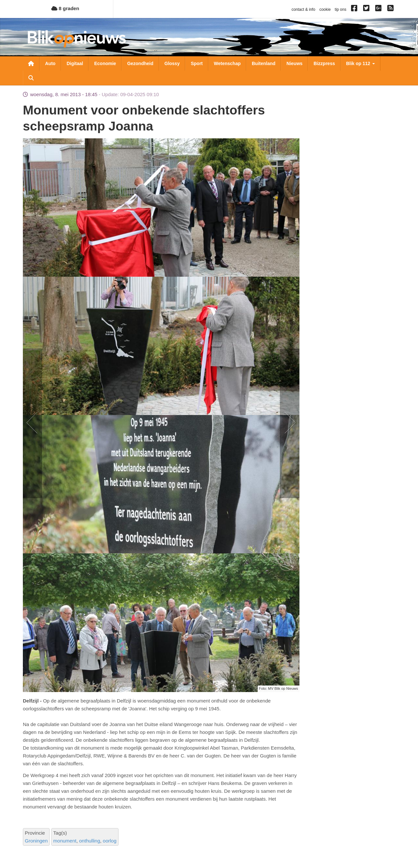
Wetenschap (227, 63)
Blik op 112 (361, 63)
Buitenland (264, 63)
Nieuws (294, 63)
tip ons (340, 9)
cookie (325, 9)
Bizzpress (324, 63)
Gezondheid (140, 63)
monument (65, 841)
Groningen (36, 841)
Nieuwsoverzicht (31, 63)
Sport (197, 63)
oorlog (110, 841)
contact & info (304, 9)
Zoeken (31, 78)
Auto (50, 63)
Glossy (172, 63)
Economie (105, 63)
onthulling (89, 841)
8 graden (65, 8)
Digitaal (75, 63)
